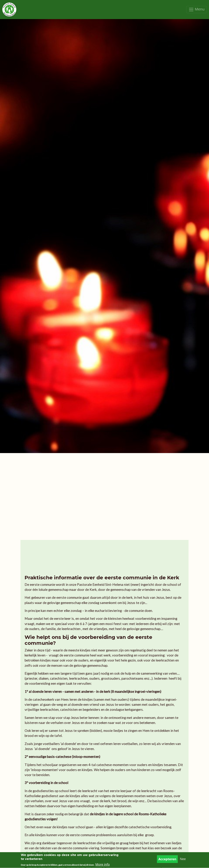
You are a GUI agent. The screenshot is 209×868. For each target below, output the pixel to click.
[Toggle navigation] (197, 10)
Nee (183, 861)
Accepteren (167, 861)
